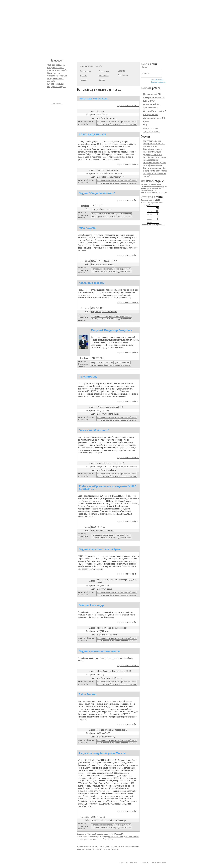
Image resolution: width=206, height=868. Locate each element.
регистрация (156, 184)
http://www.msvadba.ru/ (107, 470)
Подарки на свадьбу (57, 87)
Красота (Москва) (116, 837)
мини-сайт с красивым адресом (152, 189)
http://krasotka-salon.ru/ (107, 635)
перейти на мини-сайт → (128, 105)
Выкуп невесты (54, 73)
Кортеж (83, 80)
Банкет (102, 80)
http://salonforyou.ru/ (106, 737)
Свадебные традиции (57, 76)
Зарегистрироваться (159, 82)
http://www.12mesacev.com (103, 530)
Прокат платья (150, 146)
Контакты (123, 862)
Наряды (121, 71)
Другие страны (150, 128)
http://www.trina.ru (105, 589)
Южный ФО (149, 101)
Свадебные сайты (158, 862)
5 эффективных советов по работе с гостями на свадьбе (155, 173)
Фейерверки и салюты (154, 144)
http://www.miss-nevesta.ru (103, 264)
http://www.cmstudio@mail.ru (109, 678)
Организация (86, 71)
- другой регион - (151, 132)
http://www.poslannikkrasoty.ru (104, 311)
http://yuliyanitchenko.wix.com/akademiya (109, 820)
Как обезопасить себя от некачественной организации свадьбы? (155, 160)
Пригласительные (152, 141)
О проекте (144, 862)
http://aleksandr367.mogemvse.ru (111, 177)
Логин (145, 67)
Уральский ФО (150, 108)
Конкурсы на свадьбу (57, 70)
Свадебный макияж (153, 149)
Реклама (133, 862)
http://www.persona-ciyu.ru (108, 414)
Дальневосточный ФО (154, 118)
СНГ (145, 125)
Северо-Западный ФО (154, 97)
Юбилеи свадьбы (55, 84)
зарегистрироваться (86, 849)
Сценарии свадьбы (56, 65)
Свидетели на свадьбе (154, 168)
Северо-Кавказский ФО (155, 111)
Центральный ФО (152, 94)
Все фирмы (123, 75)
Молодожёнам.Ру (48, 28)
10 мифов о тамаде (153, 165)
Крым (146, 121)
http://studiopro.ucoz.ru (102, 209)
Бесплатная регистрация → (153, 225)
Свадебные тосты (56, 68)
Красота (83, 76)
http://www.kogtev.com (106, 118)
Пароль (146, 73)
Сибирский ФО (151, 114)
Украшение (104, 76)
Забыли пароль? (157, 79)
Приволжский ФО (152, 104)
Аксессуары (104, 71)
